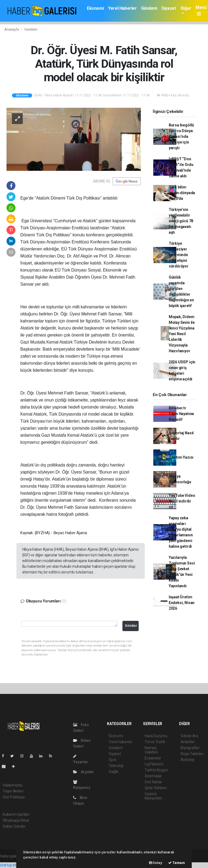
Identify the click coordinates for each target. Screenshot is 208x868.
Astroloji (187, 760)
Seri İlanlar (153, 782)
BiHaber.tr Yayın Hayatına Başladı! (181, 414)
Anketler (188, 742)
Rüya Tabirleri (192, 754)
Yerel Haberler (122, 8)
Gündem (149, 8)
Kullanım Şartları (16, 814)
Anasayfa (12, 29)
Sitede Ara (189, 736)
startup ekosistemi (16, 865)
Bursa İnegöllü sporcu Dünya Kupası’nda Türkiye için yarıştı (181, 136)
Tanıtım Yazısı (181, 457)
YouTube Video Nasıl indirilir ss (182, 501)
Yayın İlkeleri (13, 791)
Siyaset (169, 8)
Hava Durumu (156, 736)
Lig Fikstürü (154, 764)
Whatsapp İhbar (16, 820)
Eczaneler (153, 758)
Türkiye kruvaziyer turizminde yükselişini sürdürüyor (179, 255)
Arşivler (84, 772)
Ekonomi (95, 8)
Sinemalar (153, 776)
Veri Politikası (14, 797)
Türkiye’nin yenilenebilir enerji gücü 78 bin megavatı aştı (181, 221)
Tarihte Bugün (156, 770)
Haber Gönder (14, 826)
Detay (156, 863)
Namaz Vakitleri (151, 750)
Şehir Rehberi (156, 788)
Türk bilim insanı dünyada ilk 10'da (182, 193)
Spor (113, 760)
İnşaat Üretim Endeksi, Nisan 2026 (182, 603)
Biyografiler (190, 748)
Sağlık (114, 772)
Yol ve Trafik (155, 742)
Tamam (177, 863)
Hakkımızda (12, 785)
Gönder (131, 626)
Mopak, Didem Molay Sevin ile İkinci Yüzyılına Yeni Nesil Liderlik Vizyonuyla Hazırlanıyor (182, 334)
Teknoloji (116, 766)
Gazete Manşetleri (153, 796)
